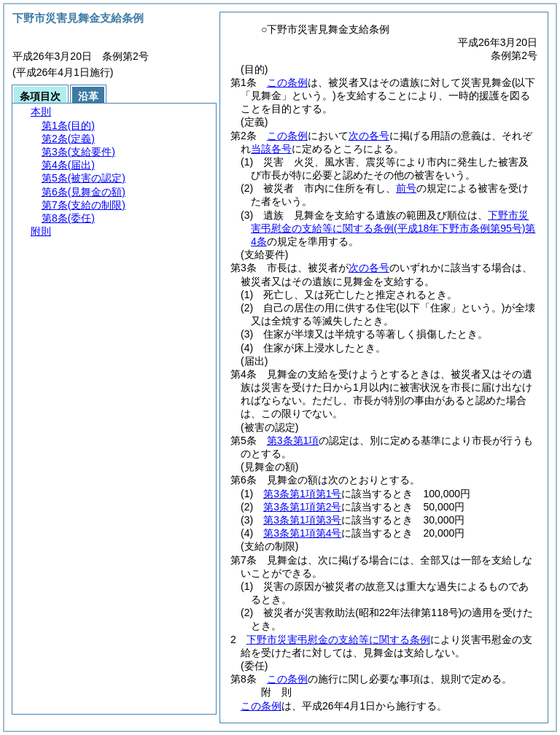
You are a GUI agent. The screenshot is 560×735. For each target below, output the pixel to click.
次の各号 (369, 136)
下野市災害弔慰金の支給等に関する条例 (338, 639)
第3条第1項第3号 (302, 520)
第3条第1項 (293, 440)
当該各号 (271, 149)
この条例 (287, 82)
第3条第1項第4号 (302, 533)
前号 (406, 188)
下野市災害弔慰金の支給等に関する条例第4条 (393, 228)
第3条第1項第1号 (302, 494)
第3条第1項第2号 (302, 507)
